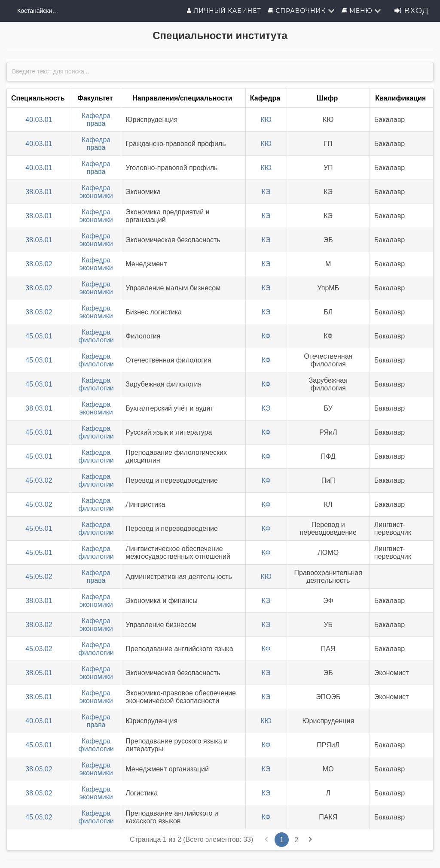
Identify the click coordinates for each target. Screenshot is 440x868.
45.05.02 (39, 577)
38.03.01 (39, 192)
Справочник (301, 11)
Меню (362, 11)
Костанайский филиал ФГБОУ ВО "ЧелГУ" (39, 11)
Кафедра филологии (96, 336)
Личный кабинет (224, 11)
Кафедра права (96, 120)
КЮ (266, 120)
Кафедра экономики (96, 192)
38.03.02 (39, 264)
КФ (266, 336)
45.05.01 (39, 528)
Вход (412, 11)
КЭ (266, 192)
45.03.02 (39, 480)
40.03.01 (39, 120)
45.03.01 (39, 336)
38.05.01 (39, 673)
